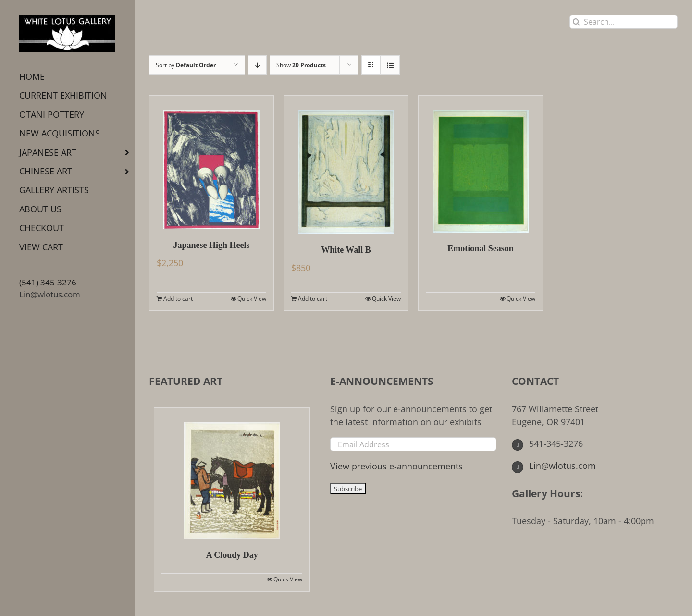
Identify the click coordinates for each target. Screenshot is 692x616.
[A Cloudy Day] (232, 474)
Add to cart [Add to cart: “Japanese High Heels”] (178, 299)
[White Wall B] (346, 165)
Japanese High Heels (211, 245)
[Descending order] (257, 65)
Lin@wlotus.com (50, 294)
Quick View (252, 299)
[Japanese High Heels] (211, 162)
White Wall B (346, 250)
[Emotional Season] (481, 164)
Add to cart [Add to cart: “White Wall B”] (313, 299)
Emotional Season (481, 248)
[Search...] (624, 22)
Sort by (186, 65)
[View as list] (390, 65)
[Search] (576, 22)
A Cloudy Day (232, 555)
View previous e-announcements (396, 466)
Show (301, 65)
